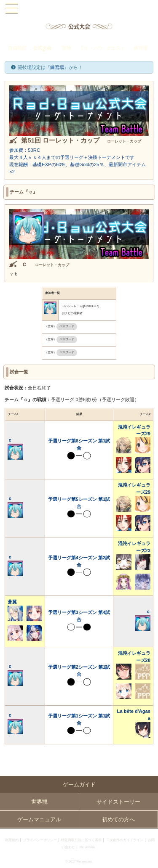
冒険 (67, 48)
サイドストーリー (118, 802)
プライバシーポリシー (40, 840)
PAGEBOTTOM (149, 858)
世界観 (39, 802)
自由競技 (17, 48)
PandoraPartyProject (79, 9)
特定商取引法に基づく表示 (81, 840)
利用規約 (12, 840)
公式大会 (42, 48)
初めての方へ (118, 819)
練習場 (141, 48)
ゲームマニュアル (39, 819)
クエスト (116, 48)
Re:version (87, 847)
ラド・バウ (91, 48)
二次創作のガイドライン (125, 840)
